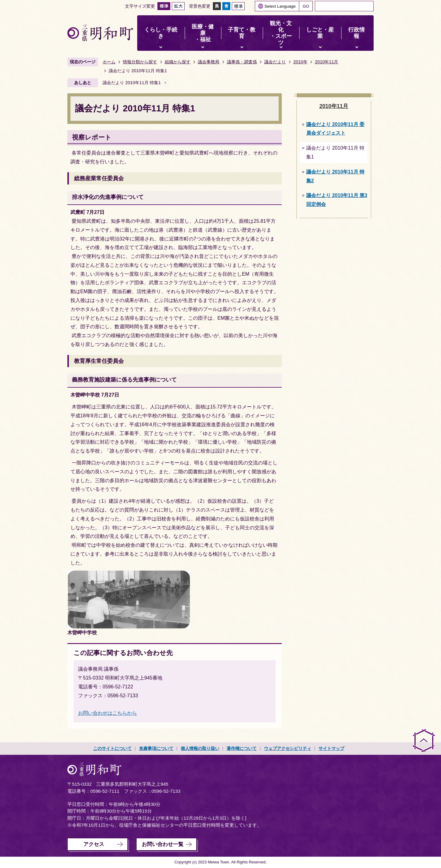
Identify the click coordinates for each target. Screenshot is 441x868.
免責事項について (156, 748)
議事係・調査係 (242, 62)
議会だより (275, 62)
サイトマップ (331, 748)
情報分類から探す (140, 62)
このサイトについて (112, 748)
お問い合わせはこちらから (107, 713)
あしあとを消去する (165, 83)
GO (306, 6)
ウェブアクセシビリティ (288, 748)
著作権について (242, 748)
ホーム (109, 62)
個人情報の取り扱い (200, 748)
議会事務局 (209, 62)
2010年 (300, 62)
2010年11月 (326, 62)
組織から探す (178, 62)
